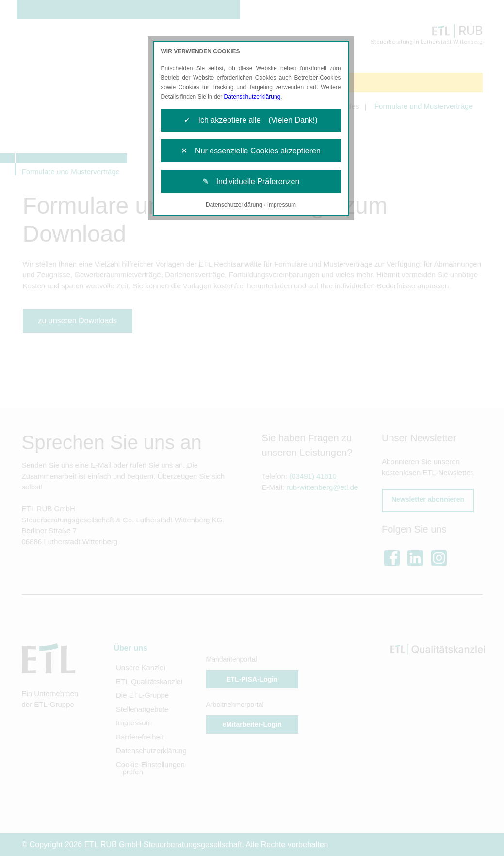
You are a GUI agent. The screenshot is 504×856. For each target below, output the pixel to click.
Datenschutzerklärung (252, 97)
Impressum (282, 205)
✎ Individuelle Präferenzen (251, 181)
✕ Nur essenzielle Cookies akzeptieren (251, 151)
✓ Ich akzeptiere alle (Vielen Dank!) (251, 120)
